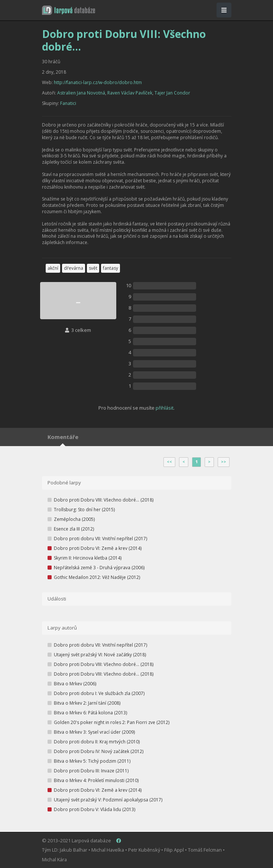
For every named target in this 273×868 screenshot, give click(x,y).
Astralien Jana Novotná (81, 93)
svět (93, 268)
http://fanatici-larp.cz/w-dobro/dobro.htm (98, 82)
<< (169, 462)
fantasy (110, 268)
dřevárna (74, 268)
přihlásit (165, 408)
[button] (69, 10)
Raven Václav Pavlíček (130, 93)
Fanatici (68, 103)
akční (53, 268)
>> (224, 462)
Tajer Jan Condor (172, 93)
